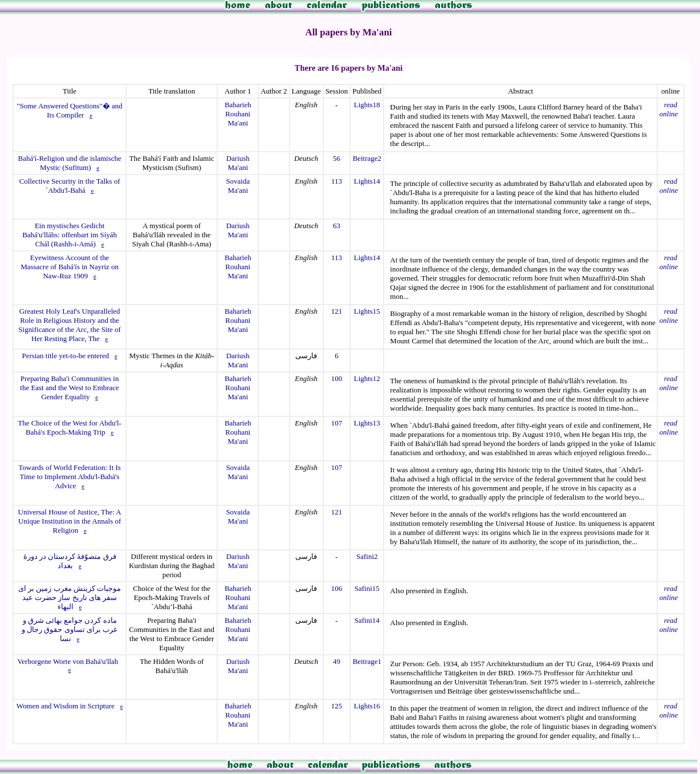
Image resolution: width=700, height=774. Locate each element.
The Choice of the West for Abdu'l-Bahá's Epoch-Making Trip (70, 427)
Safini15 (367, 588)
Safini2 (367, 556)
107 (337, 423)
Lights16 (367, 706)
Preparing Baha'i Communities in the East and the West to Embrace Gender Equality (70, 388)
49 (337, 661)
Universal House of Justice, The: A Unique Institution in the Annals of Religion (70, 521)
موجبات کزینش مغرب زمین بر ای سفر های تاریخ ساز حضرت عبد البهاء (70, 597)
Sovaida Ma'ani (238, 186)
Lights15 (367, 311)
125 (337, 706)
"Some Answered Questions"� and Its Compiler (70, 110)
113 (337, 181)
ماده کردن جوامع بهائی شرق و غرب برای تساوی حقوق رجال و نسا (70, 629)
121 (337, 311)
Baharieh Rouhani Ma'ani (238, 114)
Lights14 (367, 181)
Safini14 (367, 620)
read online (669, 109)
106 (337, 588)
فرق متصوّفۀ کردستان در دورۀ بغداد (70, 561)
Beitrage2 (367, 158)
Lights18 (367, 105)
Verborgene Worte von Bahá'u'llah (68, 661)
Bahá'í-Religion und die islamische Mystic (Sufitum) (70, 163)
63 (337, 226)
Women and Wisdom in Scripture (66, 706)
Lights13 (367, 423)
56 (337, 158)
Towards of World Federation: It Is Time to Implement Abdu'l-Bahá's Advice (69, 477)
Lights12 (367, 378)
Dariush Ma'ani (238, 163)
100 (337, 378)
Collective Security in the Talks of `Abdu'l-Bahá (70, 186)
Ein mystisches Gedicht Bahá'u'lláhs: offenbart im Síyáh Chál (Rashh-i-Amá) (70, 235)
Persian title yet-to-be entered (65, 356)
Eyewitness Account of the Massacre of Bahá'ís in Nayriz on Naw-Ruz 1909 (70, 267)
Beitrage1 (367, 661)
